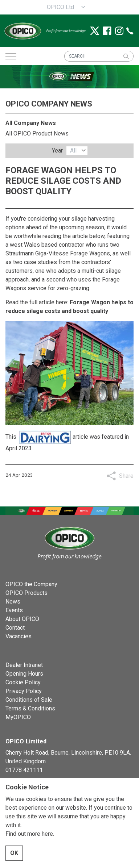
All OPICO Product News (37, 133)
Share (126, 476)
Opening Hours (24, 674)
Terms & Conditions (30, 708)
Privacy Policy (24, 691)
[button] (126, 56)
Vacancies (19, 636)
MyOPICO (18, 717)
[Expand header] (11, 56)
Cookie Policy (23, 682)
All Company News (31, 123)
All (73, 151)
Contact (15, 628)
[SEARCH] (99, 56)
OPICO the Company (31, 584)
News (13, 602)
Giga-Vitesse (52, 253)
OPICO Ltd (60, 7)
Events (14, 610)
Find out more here (29, 851)
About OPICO (22, 619)
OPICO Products (26, 593)
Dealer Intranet (24, 665)
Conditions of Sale (29, 700)
